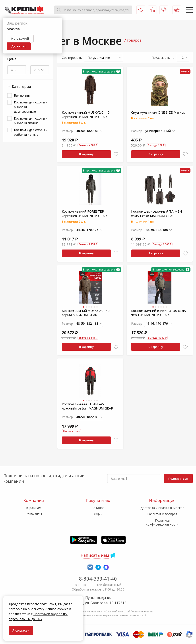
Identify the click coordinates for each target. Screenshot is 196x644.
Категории (19, 87)
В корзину (86, 154)
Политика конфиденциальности (162, 522)
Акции (98, 514)
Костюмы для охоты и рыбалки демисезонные (31, 107)
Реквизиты (34, 514)
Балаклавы (22, 95)
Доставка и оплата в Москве (162, 508)
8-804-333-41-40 (98, 579)
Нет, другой (20, 38)
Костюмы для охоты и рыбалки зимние (31, 121)
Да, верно (19, 46)
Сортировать (72, 58)
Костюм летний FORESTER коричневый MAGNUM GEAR (84, 213)
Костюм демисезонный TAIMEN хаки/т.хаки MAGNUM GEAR (156, 213)
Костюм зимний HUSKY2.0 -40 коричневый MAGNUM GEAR (86, 114)
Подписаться (178, 478)
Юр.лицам (34, 508)
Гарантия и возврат (162, 514)
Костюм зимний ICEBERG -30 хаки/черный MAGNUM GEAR (159, 313)
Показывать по (163, 58)
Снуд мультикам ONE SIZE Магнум (158, 112)
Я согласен (21, 630)
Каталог (98, 508)
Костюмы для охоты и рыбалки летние (31, 132)
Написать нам (95, 555)
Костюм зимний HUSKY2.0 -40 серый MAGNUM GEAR (86, 313)
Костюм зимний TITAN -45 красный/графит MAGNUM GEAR (87, 406)
